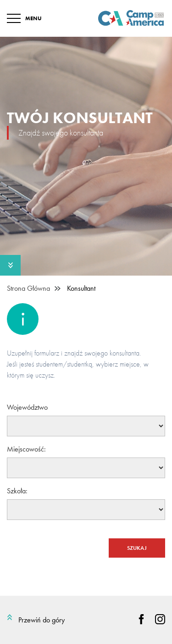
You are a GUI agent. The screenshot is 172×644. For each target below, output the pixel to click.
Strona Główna (28, 288)
